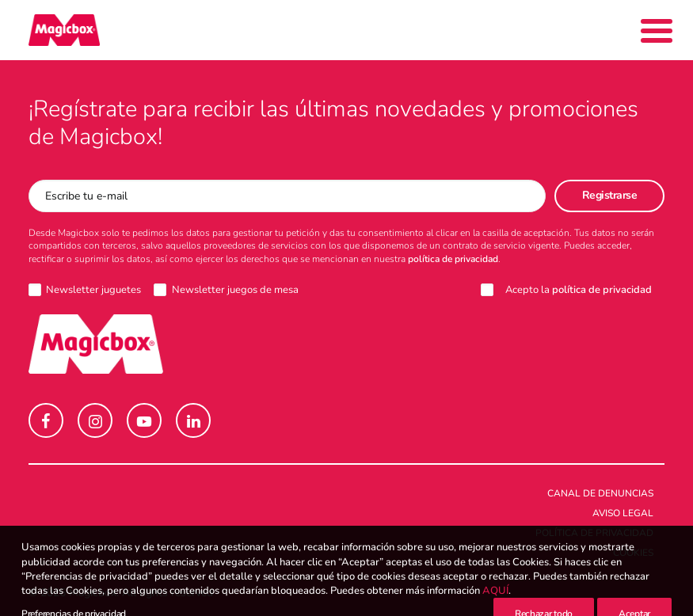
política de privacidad (453, 259)
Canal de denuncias (600, 493)
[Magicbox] (64, 30)
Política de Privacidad (594, 533)
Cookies (633, 553)
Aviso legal (623, 513)
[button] (46, 420)
